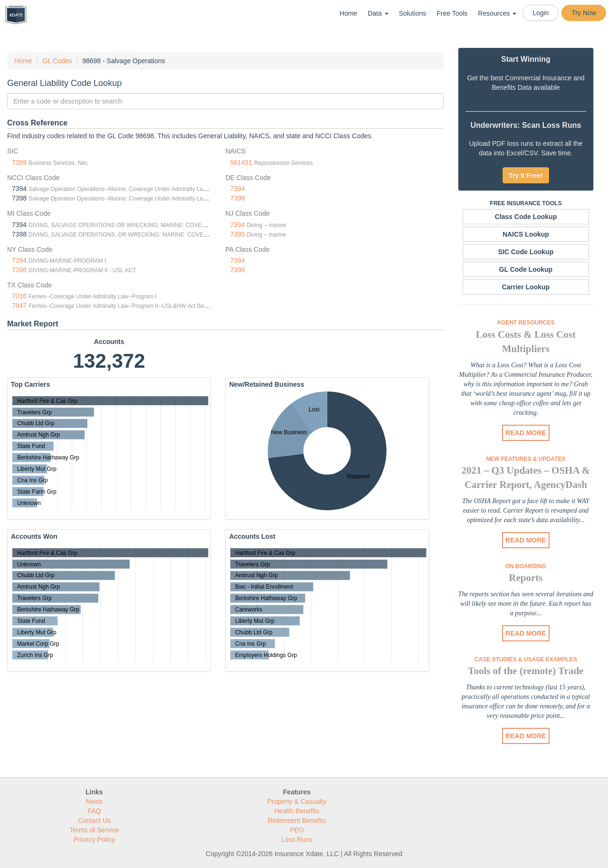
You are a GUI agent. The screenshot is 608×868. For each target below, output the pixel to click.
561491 (241, 162)
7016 (19, 296)
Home (348, 13)
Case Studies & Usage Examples (526, 659)
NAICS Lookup (526, 234)
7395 (237, 234)
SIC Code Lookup (526, 252)
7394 (237, 189)
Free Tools (452, 13)
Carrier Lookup (526, 287)
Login (541, 13)
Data (378, 13)
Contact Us (94, 820)
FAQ (94, 811)
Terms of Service (94, 830)
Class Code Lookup (526, 217)
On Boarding (526, 566)
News (94, 801)
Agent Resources (526, 323)
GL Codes (57, 61)
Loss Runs (297, 839)
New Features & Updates (526, 459)
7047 (19, 305)
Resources (497, 13)
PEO (297, 830)
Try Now (584, 13)
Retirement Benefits (297, 820)
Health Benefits (297, 811)
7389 (19, 162)
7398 (237, 198)
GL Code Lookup (526, 269)
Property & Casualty (297, 801)
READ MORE (526, 433)
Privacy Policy (94, 839)
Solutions (413, 13)
